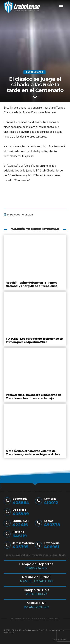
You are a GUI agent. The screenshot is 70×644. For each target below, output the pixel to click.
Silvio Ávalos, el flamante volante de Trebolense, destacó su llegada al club (33, 453)
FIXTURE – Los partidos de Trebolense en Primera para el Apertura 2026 (34, 340)
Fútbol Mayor (35, 72)
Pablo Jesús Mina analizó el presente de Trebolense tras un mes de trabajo (34, 397)
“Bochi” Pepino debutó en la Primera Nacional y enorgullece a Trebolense (32, 284)
